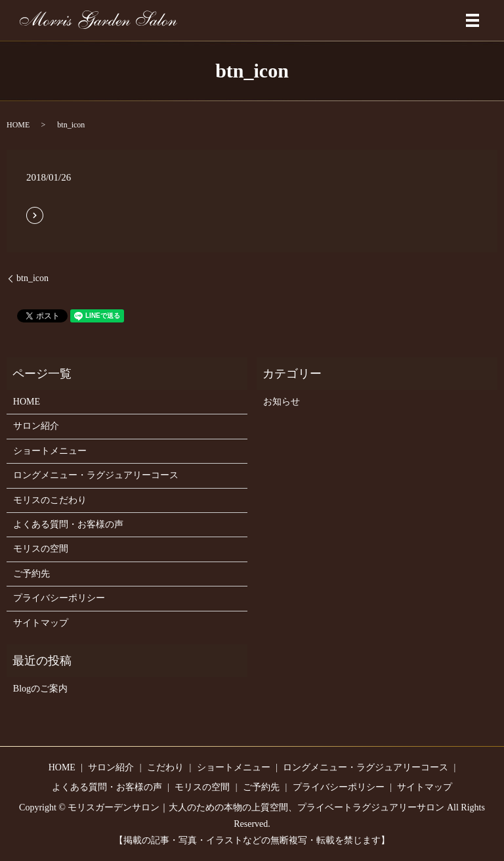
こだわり (165, 767)
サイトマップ (41, 623)
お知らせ (282, 402)
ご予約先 (31, 574)
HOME (18, 125)
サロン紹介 (36, 426)
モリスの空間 (41, 549)
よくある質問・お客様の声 (68, 524)
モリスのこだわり (50, 500)
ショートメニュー (50, 451)
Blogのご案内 (40, 689)
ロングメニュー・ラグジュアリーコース (96, 475)
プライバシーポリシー (59, 598)
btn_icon (32, 278)
